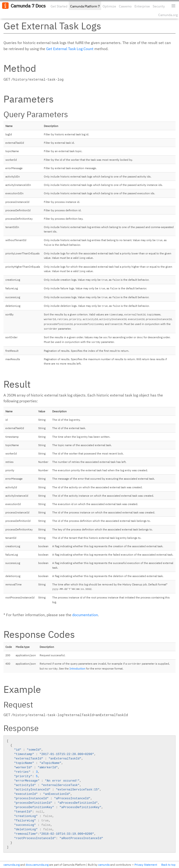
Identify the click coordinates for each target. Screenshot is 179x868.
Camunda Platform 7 (85, 6)
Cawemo (125, 6)
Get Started (59, 6)
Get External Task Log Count (70, 49)
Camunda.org (168, 15)
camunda (104, 865)
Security (159, 6)
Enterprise (142, 6)
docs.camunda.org (37, 865)
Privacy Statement (146, 865)
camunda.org (12, 865)
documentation (85, 615)
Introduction (77, 668)
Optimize (109, 6)
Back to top (168, 865)
